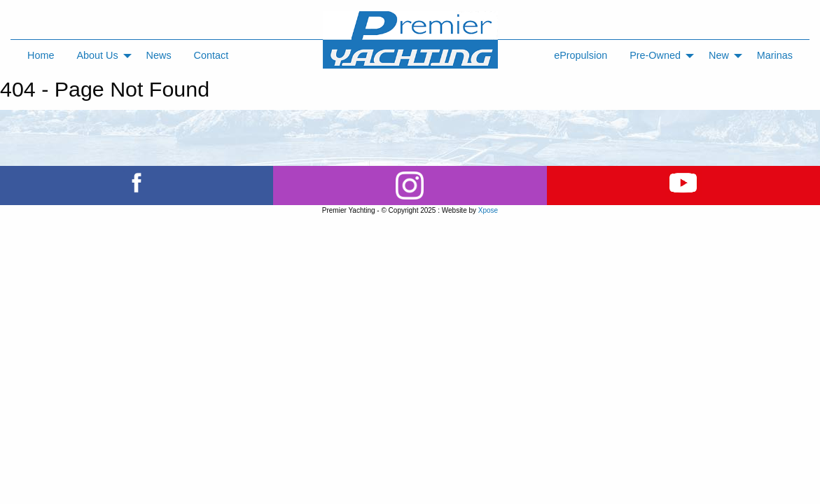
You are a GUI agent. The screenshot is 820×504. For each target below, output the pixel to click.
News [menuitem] (159, 55)
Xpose (488, 210)
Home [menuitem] (41, 55)
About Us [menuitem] (97, 55)
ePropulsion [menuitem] (581, 55)
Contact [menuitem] (211, 55)
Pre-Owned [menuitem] (655, 55)
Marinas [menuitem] (775, 55)
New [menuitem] (719, 55)
